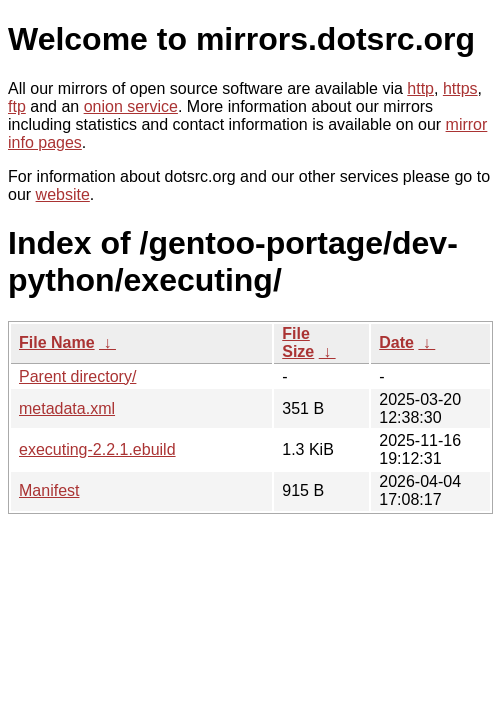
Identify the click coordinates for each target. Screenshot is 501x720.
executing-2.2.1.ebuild (97, 449)
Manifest (49, 490)
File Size (298, 342)
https (460, 88)
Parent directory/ (77, 376)
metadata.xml (67, 408)
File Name (57, 342)
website (63, 194)
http (420, 88)
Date (396, 342)
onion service (131, 106)
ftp (17, 106)
